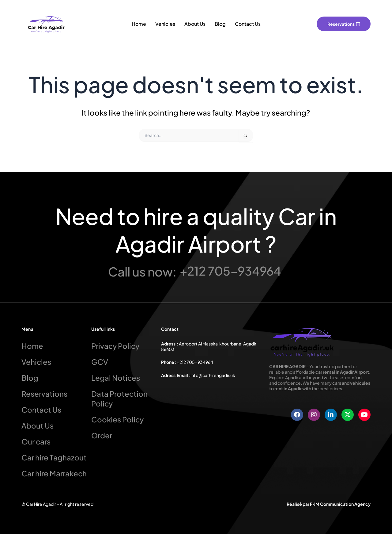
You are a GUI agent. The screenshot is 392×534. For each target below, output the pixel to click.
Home (139, 24)
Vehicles (165, 24)
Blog (220, 24)
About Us (195, 24)
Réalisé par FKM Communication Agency (329, 504)
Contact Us (248, 24)
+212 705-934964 (230, 271)
